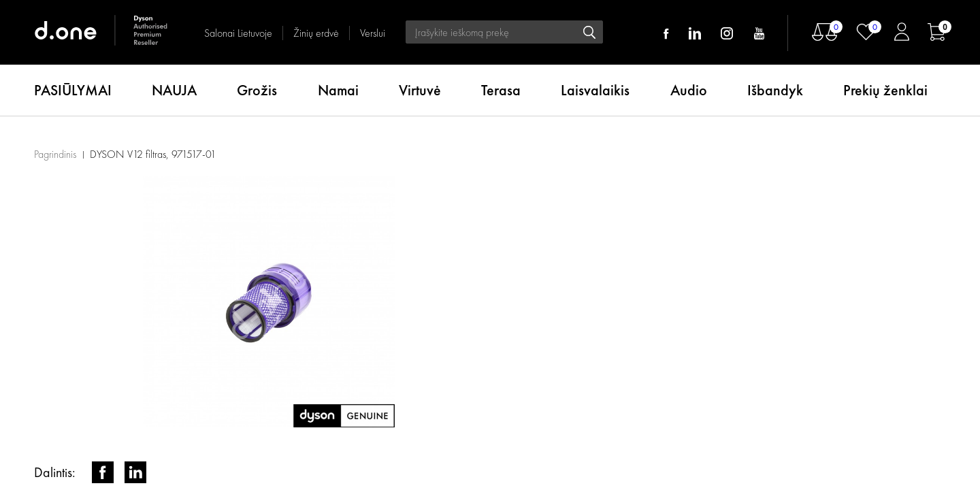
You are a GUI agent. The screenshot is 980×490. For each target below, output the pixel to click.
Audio (689, 90)
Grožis (257, 90)
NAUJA (174, 90)
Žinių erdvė (316, 33)
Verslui (373, 33)
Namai (338, 90)
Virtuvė (420, 90)
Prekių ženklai (885, 90)
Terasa (501, 90)
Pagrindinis (55, 154)
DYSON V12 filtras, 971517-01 (153, 154)
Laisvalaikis (595, 90)
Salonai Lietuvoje (238, 33)
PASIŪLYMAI (73, 90)
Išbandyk (775, 90)
